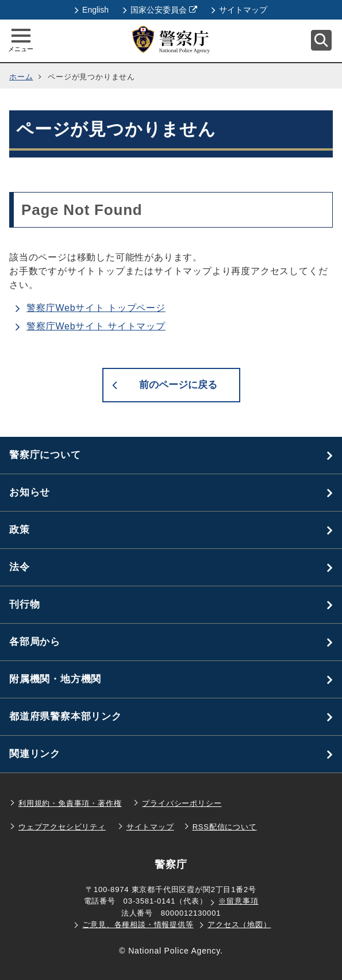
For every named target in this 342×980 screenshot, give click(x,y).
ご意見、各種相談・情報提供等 (138, 925)
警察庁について (45, 455)
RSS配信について (225, 827)
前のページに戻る (178, 385)
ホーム (21, 77)
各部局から (35, 642)
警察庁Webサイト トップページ (96, 308)
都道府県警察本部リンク (66, 716)
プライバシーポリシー (182, 803)
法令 (20, 567)
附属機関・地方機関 (55, 679)
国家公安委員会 (160, 10)
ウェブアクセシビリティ (62, 827)
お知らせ (30, 492)
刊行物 (24, 604)
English (92, 10)
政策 (20, 530)
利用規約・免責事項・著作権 (70, 803)
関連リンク (35, 754)
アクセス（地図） (239, 925)
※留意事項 (238, 901)
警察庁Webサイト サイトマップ (96, 326)
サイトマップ (239, 10)
